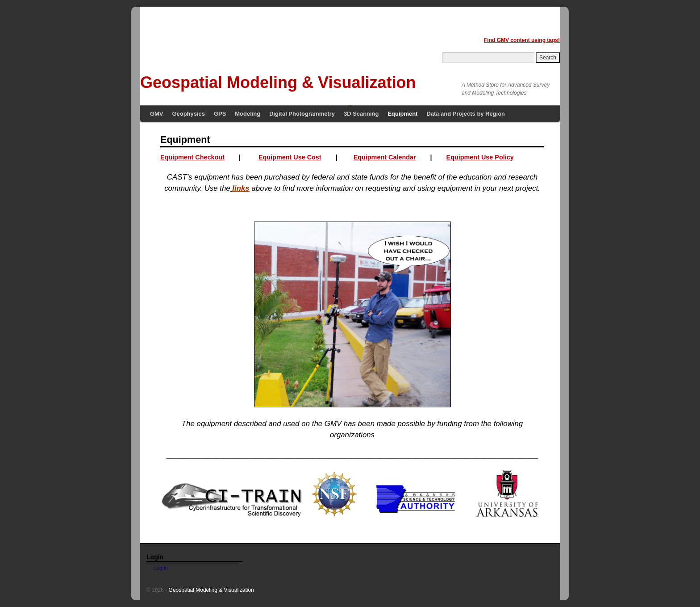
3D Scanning (361, 114)
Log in (161, 568)
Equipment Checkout (192, 157)
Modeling (248, 114)
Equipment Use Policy (480, 157)
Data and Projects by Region (466, 114)
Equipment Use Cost (290, 157)
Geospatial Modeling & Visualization (278, 82)
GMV (157, 114)
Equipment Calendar (385, 157)
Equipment (402, 114)
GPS (220, 114)
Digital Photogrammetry (302, 114)
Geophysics (189, 114)
